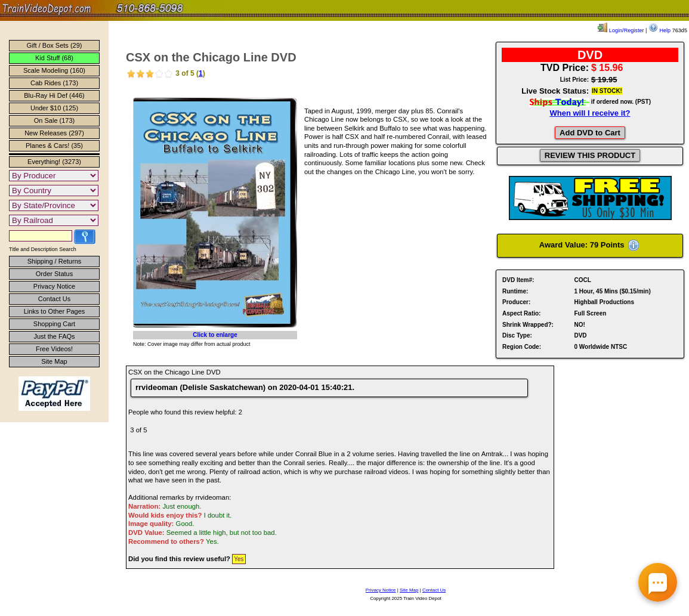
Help (659, 30)
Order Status (54, 274)
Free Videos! (54, 349)
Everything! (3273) (54, 162)
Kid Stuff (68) (54, 58)
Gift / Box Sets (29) (55, 45)
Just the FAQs (54, 336)
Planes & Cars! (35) (54, 146)
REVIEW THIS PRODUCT (590, 155)
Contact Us (54, 299)
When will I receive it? (590, 113)
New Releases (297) (54, 133)
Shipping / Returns (55, 261)
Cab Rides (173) (54, 83)
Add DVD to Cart (590, 133)
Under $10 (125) (54, 108)
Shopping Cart (54, 324)
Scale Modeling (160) (54, 70)
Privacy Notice (54, 286)
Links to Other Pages (55, 311)
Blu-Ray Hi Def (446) (54, 95)
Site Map (54, 361)
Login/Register (621, 30)
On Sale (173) (54, 120)
